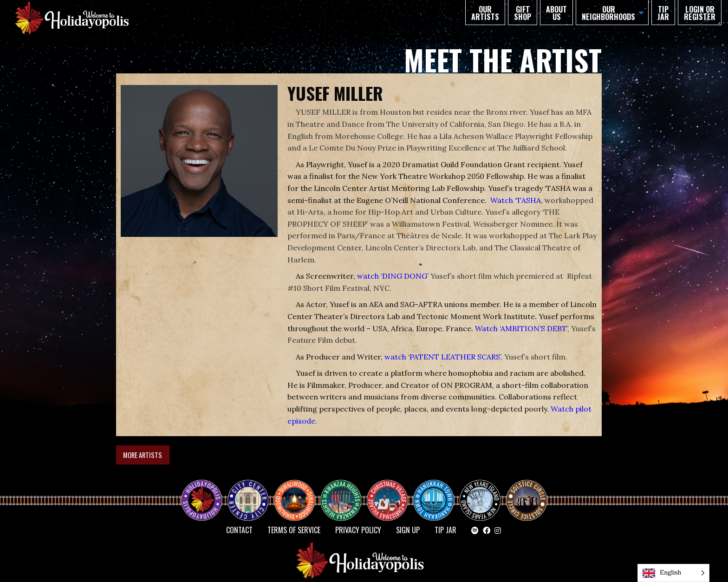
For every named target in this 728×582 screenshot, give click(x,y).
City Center (247, 492)
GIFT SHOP (523, 13)
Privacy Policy (358, 530)
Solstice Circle (527, 492)
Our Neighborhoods (608, 13)
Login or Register (700, 13)
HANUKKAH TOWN (437, 492)
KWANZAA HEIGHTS (344, 492)
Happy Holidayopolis (205, 492)
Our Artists (485, 13)
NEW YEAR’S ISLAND (481, 496)
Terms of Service (294, 530)
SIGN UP (408, 530)
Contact (239, 530)
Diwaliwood (298, 488)
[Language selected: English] (673, 573)
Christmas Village (391, 492)
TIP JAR (663, 13)
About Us (556, 13)
